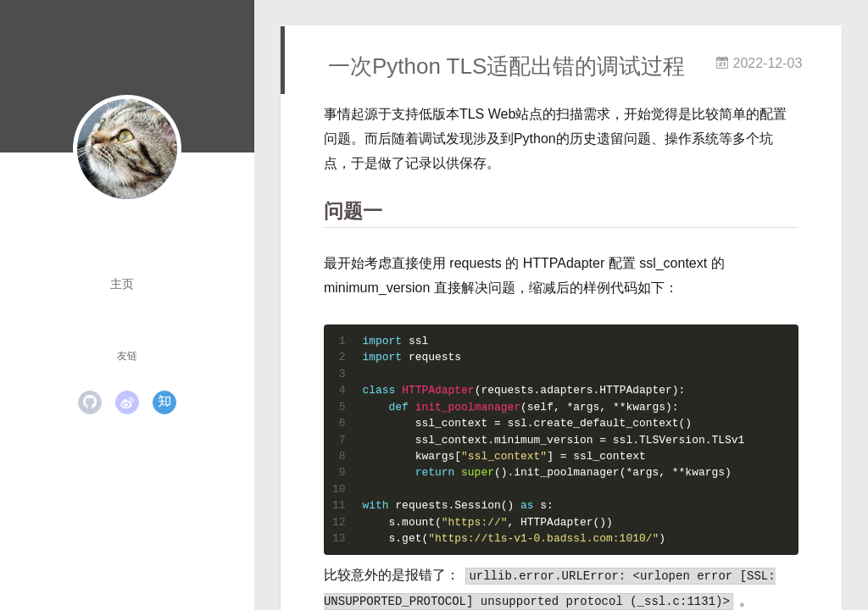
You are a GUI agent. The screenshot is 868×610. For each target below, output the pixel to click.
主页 (122, 284)
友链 (127, 356)
